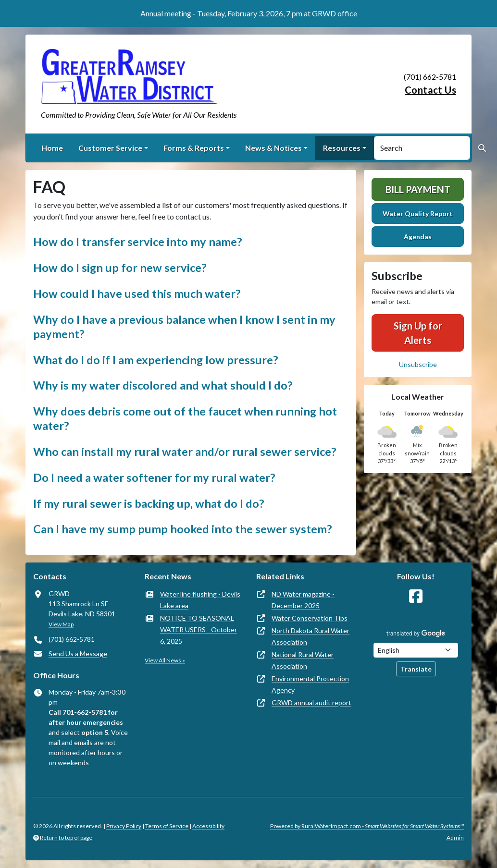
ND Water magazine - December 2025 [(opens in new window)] (303, 600)
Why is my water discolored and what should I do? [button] (163, 385)
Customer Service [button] (110, 148)
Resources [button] (342, 148)
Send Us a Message (78, 654)
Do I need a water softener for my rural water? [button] (154, 477)
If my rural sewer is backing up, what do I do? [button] (149, 503)
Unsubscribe (418, 364)
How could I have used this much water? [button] (137, 293)
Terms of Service (167, 826)
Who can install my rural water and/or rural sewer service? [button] (185, 452)
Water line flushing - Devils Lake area (200, 600)
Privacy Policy (124, 826)
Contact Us (430, 90)
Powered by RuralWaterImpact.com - (367, 826)
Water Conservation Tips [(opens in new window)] (310, 618)
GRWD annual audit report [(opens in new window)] (311, 703)
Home (52, 148)
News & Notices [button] (273, 148)
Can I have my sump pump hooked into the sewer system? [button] (183, 529)
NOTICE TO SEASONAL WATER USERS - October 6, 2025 (199, 630)
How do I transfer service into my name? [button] (138, 242)
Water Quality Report (418, 214)
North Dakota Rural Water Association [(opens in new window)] (311, 636)
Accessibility (208, 826)
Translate (416, 669)
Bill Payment (418, 189)
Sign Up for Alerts (418, 333)
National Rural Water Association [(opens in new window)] (303, 660)
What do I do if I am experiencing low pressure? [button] (156, 360)
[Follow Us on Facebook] (416, 596)
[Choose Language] (416, 650)
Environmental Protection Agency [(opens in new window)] (310, 684)
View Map (61, 624)
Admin (455, 837)
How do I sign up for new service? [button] (120, 268)
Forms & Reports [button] (194, 148)
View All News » (165, 660)
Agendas (418, 237)
